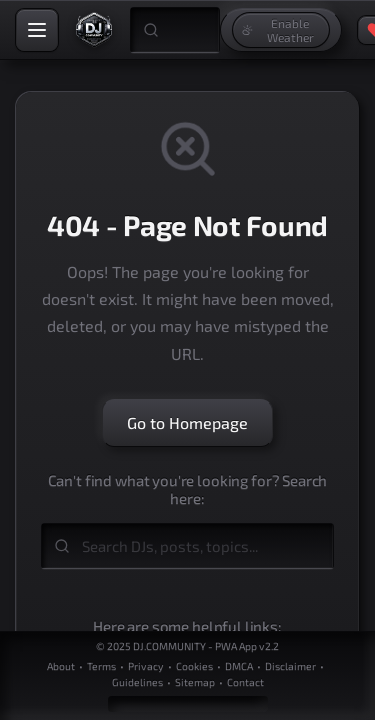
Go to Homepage (187, 422)
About (61, 666)
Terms (101, 666)
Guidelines (137, 682)
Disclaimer (290, 666)
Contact (245, 682)
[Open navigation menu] (37, 30)
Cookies (194, 666)
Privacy (146, 666)
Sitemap (195, 682)
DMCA (239, 666)
